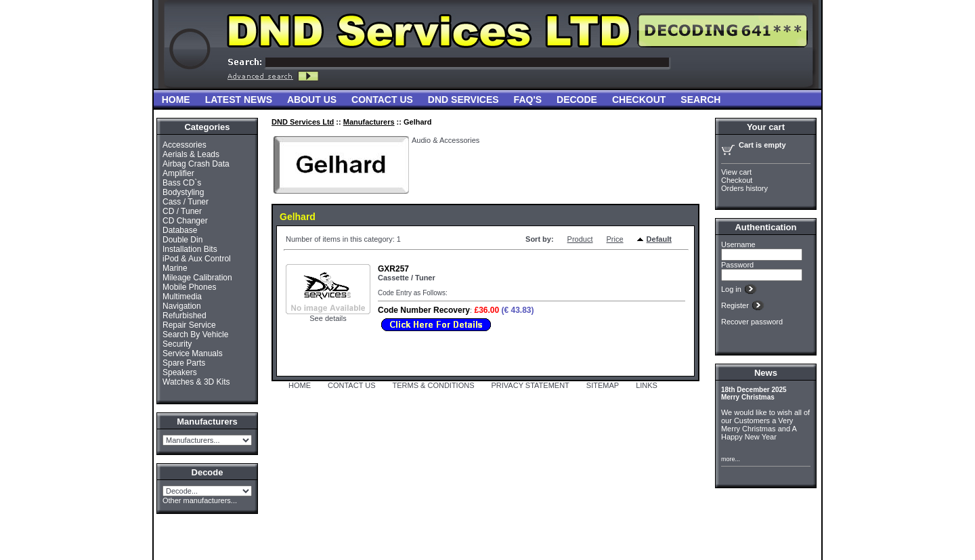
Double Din (182, 240)
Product (580, 239)
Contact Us (382, 100)
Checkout (639, 100)
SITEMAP (603, 385)
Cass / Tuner (186, 202)
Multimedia (182, 297)
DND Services (463, 100)
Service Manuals (193, 353)
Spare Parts (184, 363)
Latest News (239, 100)
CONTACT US (352, 385)
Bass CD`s (182, 183)
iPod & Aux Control (197, 259)
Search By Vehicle (195, 335)
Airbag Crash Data (196, 164)
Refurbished (185, 316)
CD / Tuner (182, 211)
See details (328, 318)
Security (177, 344)
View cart (736, 172)
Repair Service (189, 325)
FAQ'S (528, 100)
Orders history (744, 188)
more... (731, 459)
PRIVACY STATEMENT (530, 385)
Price (615, 239)
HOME (300, 385)
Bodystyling (183, 192)
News (766, 373)
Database (180, 230)
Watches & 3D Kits (196, 382)
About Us (312, 100)
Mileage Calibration (197, 278)
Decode (577, 100)
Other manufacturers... (200, 500)
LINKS (647, 385)
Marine (175, 268)
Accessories (185, 145)
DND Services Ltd (303, 122)
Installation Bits (190, 249)
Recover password (752, 322)
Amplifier (178, 173)
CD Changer (185, 221)
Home (176, 100)
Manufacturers (369, 122)
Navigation (182, 306)
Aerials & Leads (191, 154)
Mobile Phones (189, 287)
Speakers (180, 372)
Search (700, 100)
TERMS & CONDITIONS (434, 385)
